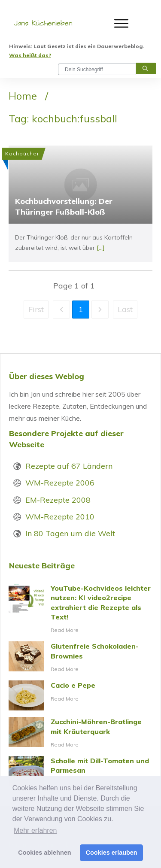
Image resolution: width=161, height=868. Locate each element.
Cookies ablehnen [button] (44, 853)
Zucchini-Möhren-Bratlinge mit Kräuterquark (80, 733)
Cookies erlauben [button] (112, 853)
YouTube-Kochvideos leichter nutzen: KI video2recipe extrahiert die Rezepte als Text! (80, 609)
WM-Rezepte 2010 (60, 517)
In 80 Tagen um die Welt (70, 533)
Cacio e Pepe (80, 695)
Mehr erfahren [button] (35, 830)
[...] (101, 248)
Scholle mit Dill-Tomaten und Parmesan (80, 772)
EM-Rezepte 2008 (58, 500)
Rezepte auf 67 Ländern (69, 466)
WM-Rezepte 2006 (60, 483)
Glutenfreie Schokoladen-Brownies (80, 658)
